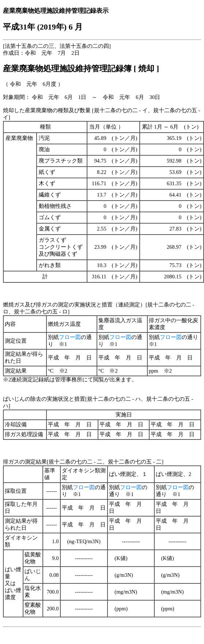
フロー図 (70, 337)
